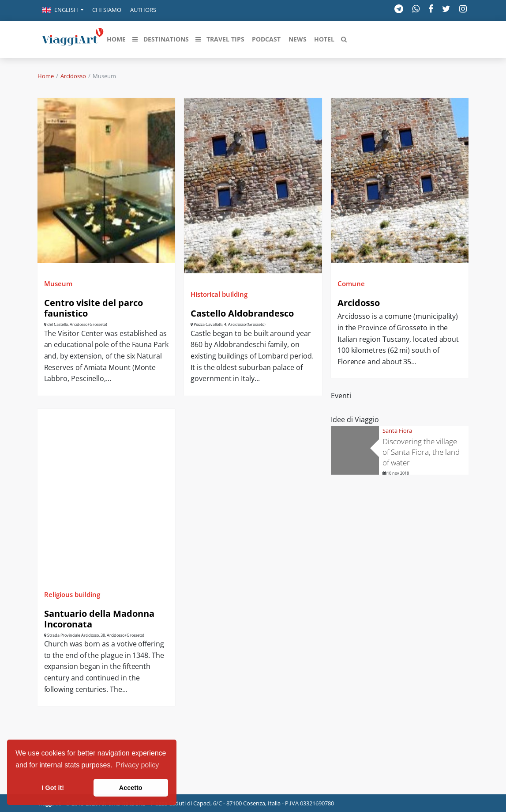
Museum (58, 283)
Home (46, 76)
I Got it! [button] (53, 788)
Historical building (219, 294)
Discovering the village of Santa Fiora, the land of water (421, 452)
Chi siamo (107, 10)
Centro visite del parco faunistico (94, 308)
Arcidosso (73, 76)
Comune (351, 283)
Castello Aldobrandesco (242, 313)
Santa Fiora (397, 431)
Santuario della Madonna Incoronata (99, 619)
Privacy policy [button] (138, 765)
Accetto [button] (131, 788)
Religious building (72, 594)
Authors (143, 10)
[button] (63, 11)
